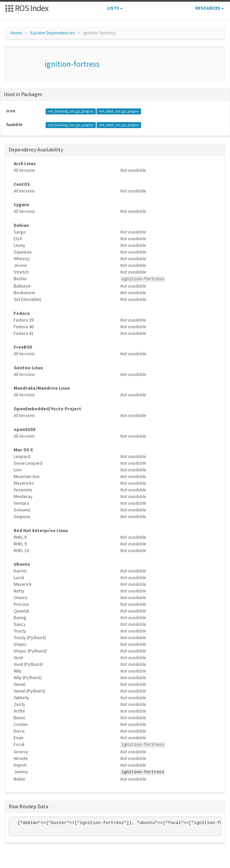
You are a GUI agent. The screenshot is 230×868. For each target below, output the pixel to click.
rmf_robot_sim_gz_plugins (119, 111)
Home (16, 33)
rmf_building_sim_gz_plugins (71, 111)
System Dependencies (53, 33)
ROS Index (27, 8)
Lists (115, 8)
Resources (210, 8)
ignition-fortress (72, 64)
